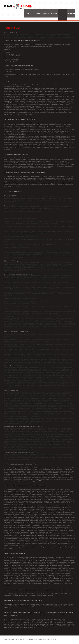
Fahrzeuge (46, 14)
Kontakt (54, 14)
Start (28, 14)
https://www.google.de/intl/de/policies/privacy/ (64, 547)
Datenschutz (63, 16)
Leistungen (37, 14)
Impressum (71, 14)
